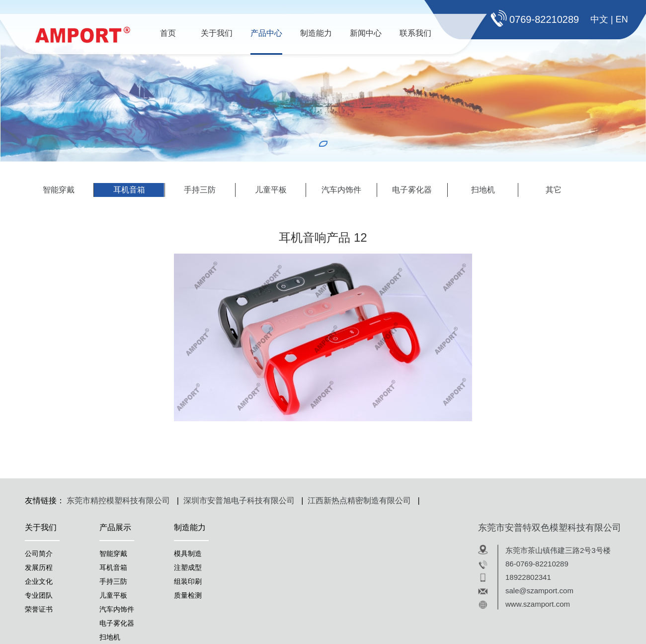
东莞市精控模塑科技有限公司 (118, 501)
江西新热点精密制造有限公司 (359, 501)
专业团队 (39, 595)
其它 (554, 190)
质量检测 (188, 595)
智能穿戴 (59, 190)
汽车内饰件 (341, 190)
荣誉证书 (39, 609)
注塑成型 (188, 567)
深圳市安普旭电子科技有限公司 (239, 501)
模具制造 (188, 553)
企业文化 (39, 581)
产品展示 (115, 527)
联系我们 (415, 33)
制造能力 (316, 33)
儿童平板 (271, 190)
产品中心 (266, 33)
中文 (599, 19)
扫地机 (483, 190)
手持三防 (200, 190)
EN (622, 19)
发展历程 (39, 567)
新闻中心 (366, 33)
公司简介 (39, 553)
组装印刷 (188, 581)
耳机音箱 (129, 190)
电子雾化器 (412, 190)
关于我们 (217, 33)
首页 (168, 33)
